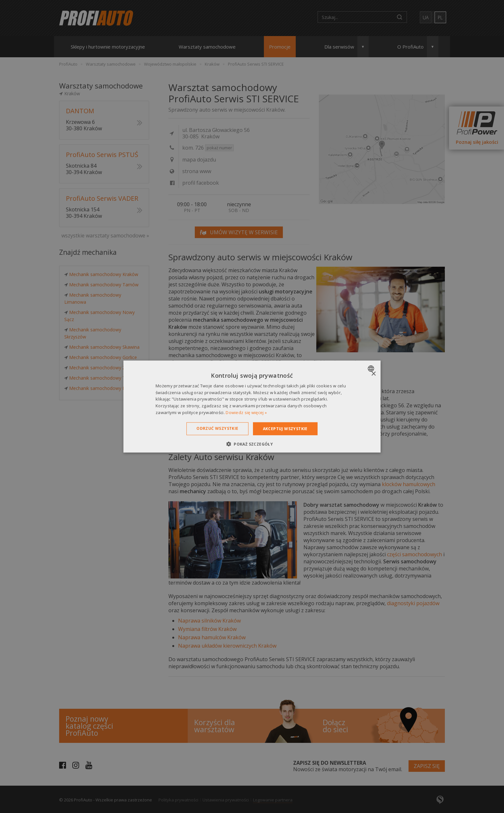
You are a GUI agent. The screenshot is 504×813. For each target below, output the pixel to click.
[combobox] (372, 368)
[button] (252, 444)
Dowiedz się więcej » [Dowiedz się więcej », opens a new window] (246, 412)
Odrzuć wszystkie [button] (217, 428)
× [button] (373, 374)
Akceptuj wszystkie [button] (285, 428)
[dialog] (252, 406)
